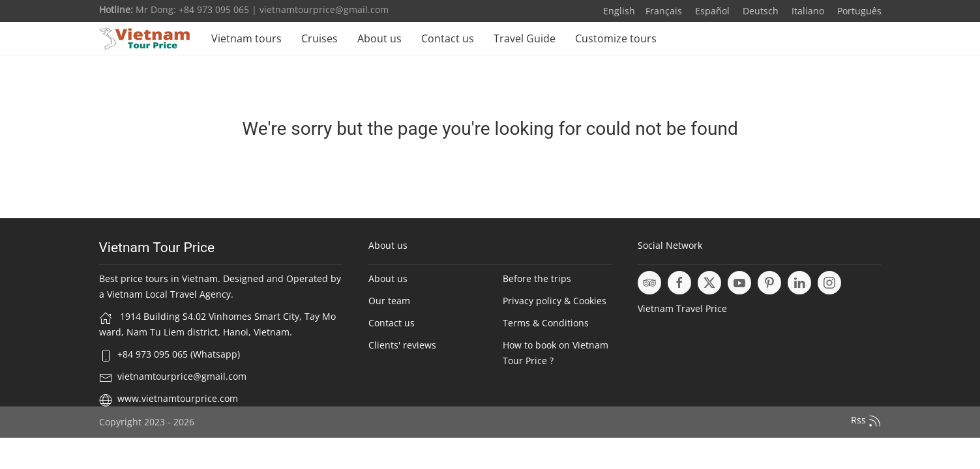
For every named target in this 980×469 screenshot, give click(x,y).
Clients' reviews (402, 345)
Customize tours (616, 38)
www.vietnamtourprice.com (178, 398)
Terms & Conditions (546, 323)
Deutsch (759, 11)
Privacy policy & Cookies (555, 301)
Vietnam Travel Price (682, 308)
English (619, 11)
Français (664, 11)
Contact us (448, 38)
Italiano (807, 11)
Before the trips (537, 278)
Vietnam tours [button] (246, 38)
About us (379, 38)
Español (711, 11)
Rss (866, 421)
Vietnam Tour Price (157, 248)
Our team (389, 301)
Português (858, 11)
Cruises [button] (319, 38)
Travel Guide (525, 38)
